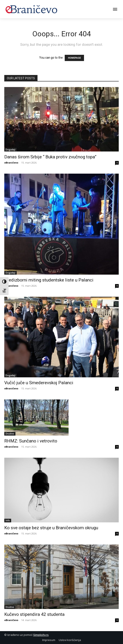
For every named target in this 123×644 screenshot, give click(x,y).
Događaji (10, 150)
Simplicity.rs (41, 635)
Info (8, 520)
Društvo (10, 434)
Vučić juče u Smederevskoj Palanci (39, 383)
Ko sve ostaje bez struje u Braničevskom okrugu (51, 528)
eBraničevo (11, 163)
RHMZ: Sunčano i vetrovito (31, 441)
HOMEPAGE (74, 58)
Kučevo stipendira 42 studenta (34, 614)
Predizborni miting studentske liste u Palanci (49, 280)
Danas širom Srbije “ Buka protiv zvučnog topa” (50, 157)
